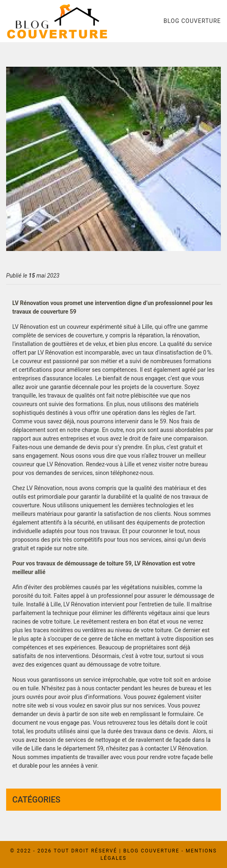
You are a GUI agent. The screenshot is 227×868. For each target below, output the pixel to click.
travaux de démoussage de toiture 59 (84, 563)
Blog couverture (192, 21)
